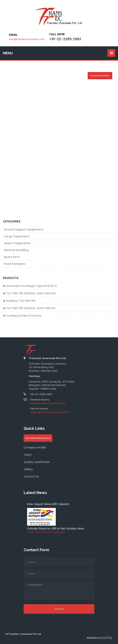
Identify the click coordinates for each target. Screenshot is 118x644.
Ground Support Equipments (24, 229)
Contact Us (31, 476)
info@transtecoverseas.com (27, 39)
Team (28, 455)
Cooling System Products (24, 316)
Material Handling (16, 250)
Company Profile (35, 448)
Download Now (100, 76)
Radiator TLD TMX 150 (21, 301)
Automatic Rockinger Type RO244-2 (31, 286)
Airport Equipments (17, 243)
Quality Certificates (37, 462)
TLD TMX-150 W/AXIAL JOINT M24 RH (31, 293)
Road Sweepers (15, 264)
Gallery (28, 469)
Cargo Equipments (17, 236)
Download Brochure (38, 438)
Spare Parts (12, 257)
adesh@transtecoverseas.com (50, 412)
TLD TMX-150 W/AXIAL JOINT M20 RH (31, 308)
